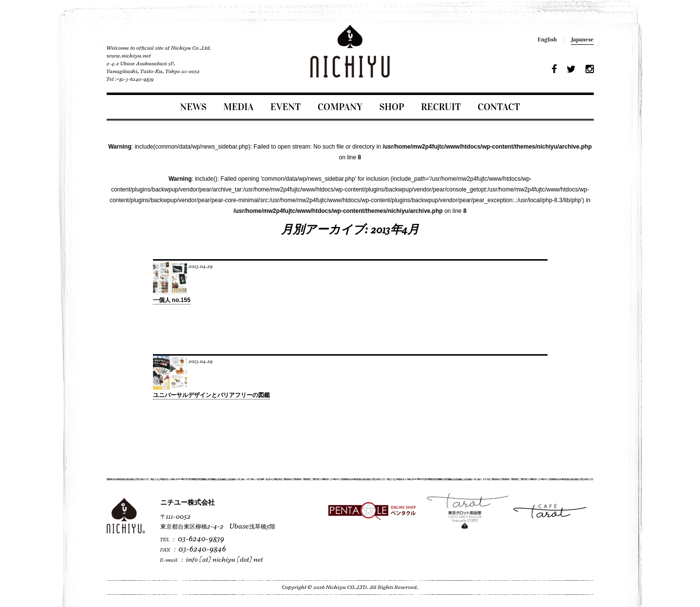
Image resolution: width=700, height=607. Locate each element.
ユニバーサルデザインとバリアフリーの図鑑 (211, 395)
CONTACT (499, 107)
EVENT (285, 107)
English (547, 39)
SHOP (392, 107)
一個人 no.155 (172, 300)
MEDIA (239, 107)
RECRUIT (441, 107)
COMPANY (340, 107)
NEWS (193, 107)
